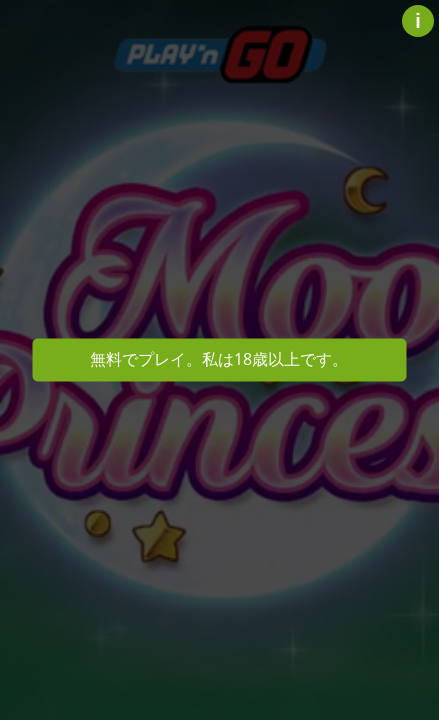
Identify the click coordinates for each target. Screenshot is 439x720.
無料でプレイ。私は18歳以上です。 (219, 359)
